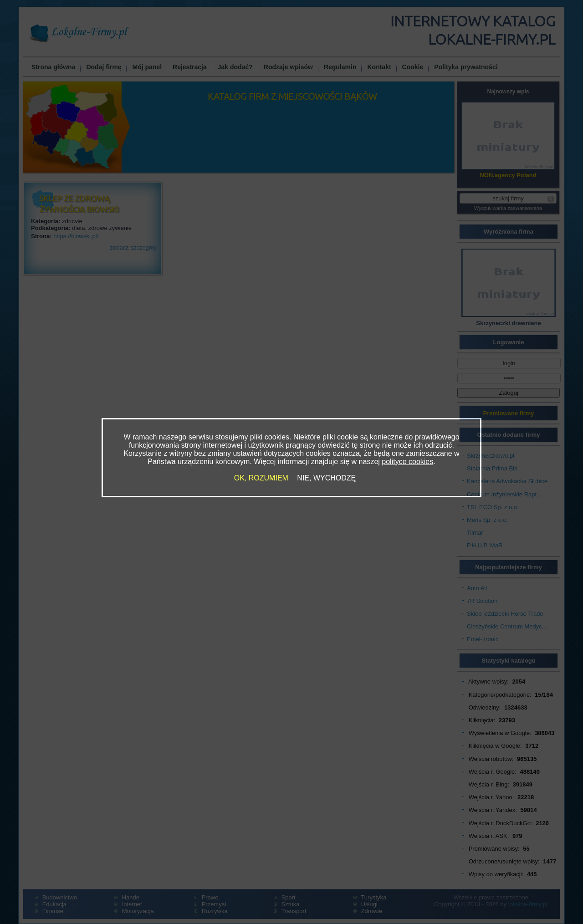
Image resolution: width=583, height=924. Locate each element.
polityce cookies (407, 462)
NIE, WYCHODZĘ (326, 478)
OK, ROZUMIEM (261, 478)
